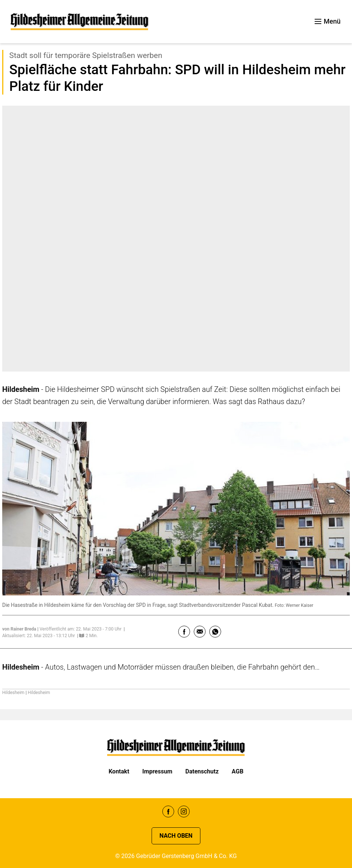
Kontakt (119, 771)
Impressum (157, 771)
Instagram (184, 811)
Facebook (168, 811)
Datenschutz (202, 771)
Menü (328, 21)
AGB (238, 771)
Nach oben (176, 836)
